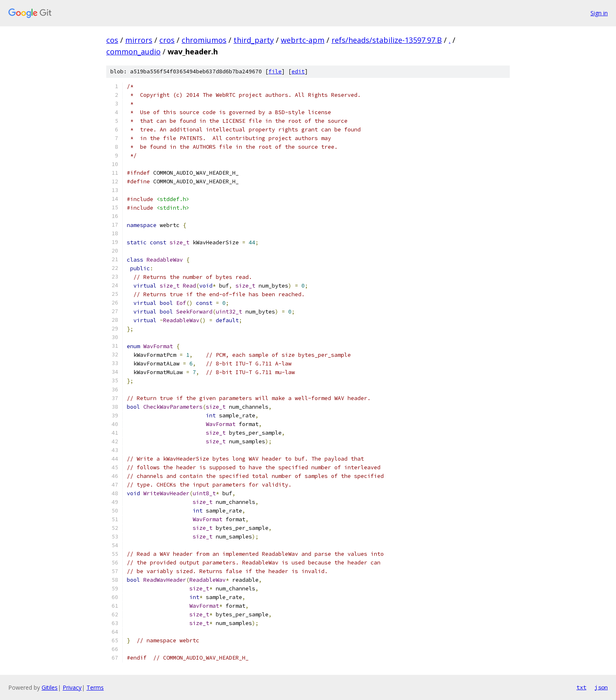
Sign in (599, 13)
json (601, 687)
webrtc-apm (303, 40)
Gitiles (50, 687)
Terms (95, 687)
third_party (254, 40)
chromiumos (204, 40)
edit (298, 71)
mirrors (139, 40)
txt (581, 687)
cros (167, 40)
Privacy (72, 687)
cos (112, 40)
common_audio (133, 52)
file (275, 71)
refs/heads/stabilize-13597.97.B (387, 40)
